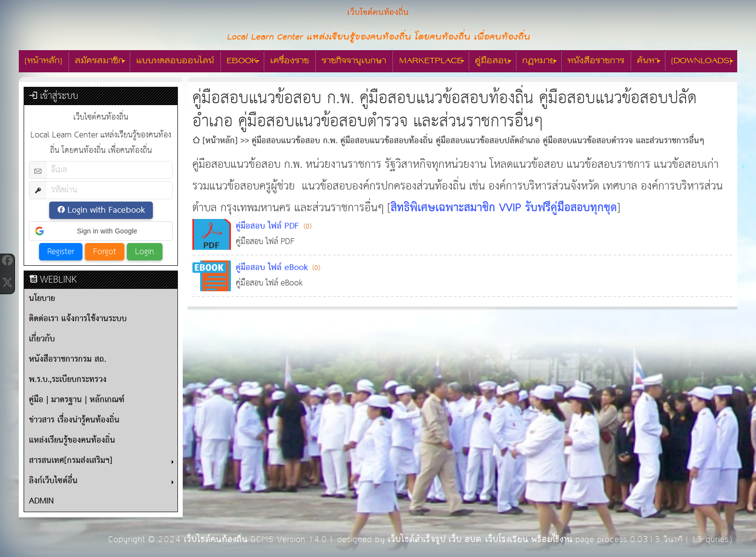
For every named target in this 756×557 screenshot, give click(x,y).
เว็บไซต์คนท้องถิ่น (216, 539)
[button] (101, 231)
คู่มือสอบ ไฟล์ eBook (272, 268)
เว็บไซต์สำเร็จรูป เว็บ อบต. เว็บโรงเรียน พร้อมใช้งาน (480, 539)
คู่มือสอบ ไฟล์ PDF (267, 226)
